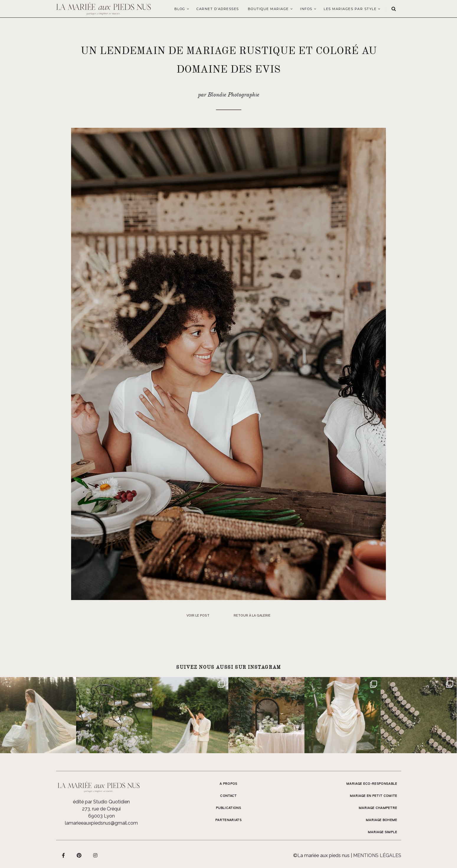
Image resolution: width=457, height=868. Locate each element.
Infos (306, 9)
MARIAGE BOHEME (382, 820)
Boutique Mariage (268, 9)
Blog (180, 9)
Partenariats (228, 820)
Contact (228, 796)
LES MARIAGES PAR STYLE (350, 9)
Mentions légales (377, 855)
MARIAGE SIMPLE (383, 832)
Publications (228, 808)
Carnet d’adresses (218, 9)
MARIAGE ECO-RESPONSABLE (372, 784)
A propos (228, 784)
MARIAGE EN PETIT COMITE (374, 796)
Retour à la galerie (252, 616)
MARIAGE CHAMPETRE (378, 808)
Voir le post (198, 616)
